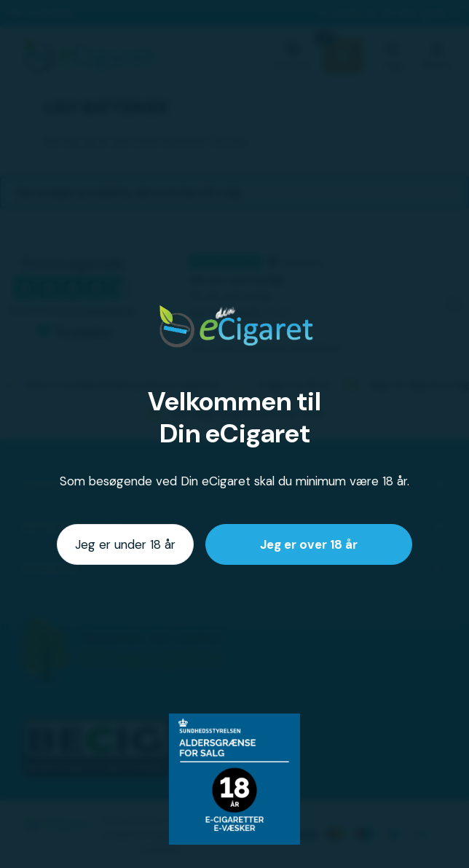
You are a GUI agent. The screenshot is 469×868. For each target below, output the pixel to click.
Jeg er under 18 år (125, 544)
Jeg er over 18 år (309, 544)
